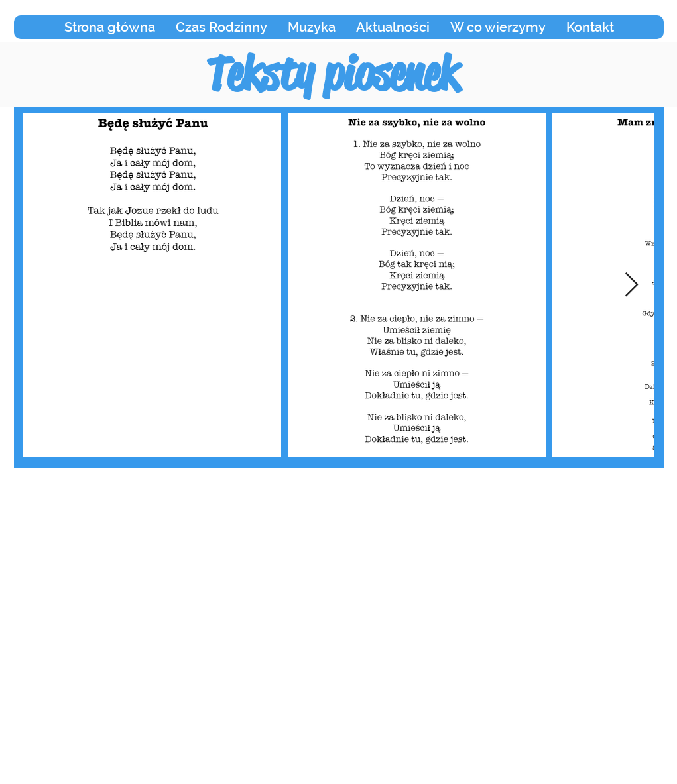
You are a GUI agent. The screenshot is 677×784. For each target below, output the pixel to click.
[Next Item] (632, 285)
